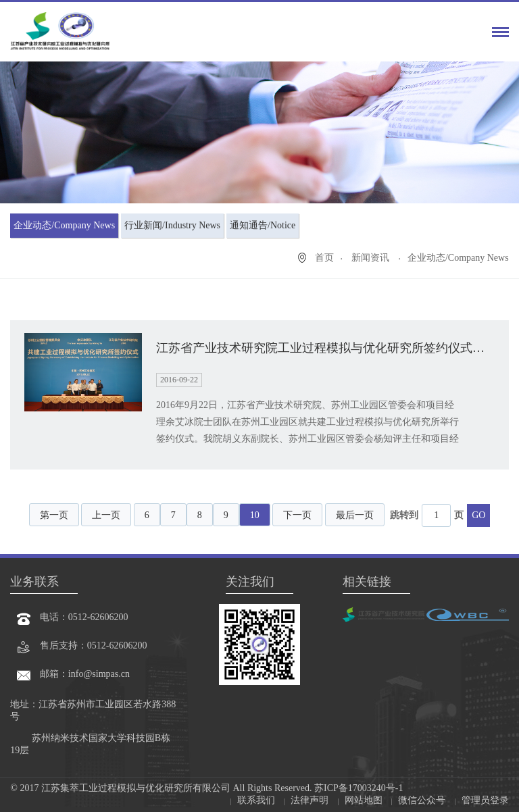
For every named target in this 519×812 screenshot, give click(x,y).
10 (255, 515)
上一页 (106, 515)
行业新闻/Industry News (172, 225)
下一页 (297, 515)
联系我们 (256, 800)
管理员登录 (485, 800)
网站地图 (364, 800)
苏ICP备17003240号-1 (358, 788)
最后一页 (355, 515)
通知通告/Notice (263, 225)
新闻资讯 (372, 258)
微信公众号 (422, 800)
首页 (324, 258)
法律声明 (310, 800)
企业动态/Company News (64, 225)
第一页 (54, 515)
